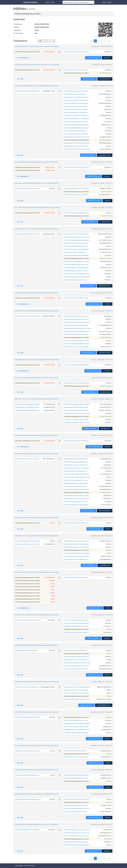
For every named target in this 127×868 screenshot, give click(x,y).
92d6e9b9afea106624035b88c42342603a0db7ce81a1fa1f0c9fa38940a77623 (37, 183)
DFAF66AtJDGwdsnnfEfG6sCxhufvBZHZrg (76, 502)
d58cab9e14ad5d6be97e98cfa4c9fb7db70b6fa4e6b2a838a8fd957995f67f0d (37, 645)
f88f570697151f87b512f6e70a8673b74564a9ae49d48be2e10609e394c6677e (37, 399)
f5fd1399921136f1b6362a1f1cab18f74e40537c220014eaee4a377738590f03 (37, 518)
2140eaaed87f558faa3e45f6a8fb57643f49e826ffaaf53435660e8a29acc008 (36, 293)
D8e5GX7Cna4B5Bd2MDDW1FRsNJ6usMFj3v (77, 125)
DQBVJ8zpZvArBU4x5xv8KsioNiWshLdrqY (76, 471)
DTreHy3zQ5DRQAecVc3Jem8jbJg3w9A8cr (76, 505)
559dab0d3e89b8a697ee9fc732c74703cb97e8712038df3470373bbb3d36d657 (37, 360)
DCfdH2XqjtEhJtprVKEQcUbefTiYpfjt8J (75, 94)
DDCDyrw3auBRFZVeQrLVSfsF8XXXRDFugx (76, 234)
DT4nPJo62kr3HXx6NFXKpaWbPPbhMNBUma (77, 240)
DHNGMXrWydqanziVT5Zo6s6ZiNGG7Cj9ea (76, 483)
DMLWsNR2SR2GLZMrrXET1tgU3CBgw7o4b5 (77, 499)
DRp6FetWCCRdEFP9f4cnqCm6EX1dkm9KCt (77, 189)
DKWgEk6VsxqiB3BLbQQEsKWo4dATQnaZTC (77, 657)
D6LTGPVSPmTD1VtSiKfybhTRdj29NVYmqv (27, 687)
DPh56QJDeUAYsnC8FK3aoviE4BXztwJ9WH (76, 341)
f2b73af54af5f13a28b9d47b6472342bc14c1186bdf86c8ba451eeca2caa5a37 (37, 712)
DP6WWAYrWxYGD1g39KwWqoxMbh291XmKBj (77, 328)
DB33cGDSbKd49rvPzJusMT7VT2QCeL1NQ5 (77, 541)
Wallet (104, 2)
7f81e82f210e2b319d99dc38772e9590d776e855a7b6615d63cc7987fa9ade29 (37, 615)
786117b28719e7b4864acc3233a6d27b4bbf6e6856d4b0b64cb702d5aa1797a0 (37, 208)
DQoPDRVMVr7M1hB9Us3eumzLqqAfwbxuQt (77, 413)
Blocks (47, 2)
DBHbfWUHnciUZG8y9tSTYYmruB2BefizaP (76, 690)
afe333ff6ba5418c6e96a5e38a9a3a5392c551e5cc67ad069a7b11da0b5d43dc (37, 46)
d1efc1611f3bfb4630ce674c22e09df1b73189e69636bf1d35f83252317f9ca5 (36, 378)
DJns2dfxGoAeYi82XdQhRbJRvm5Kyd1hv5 (76, 100)
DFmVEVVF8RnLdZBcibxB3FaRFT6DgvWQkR (76, 496)
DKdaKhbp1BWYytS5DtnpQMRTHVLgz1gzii (76, 842)
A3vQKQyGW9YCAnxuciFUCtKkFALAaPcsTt (76, 559)
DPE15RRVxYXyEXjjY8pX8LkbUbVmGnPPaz (27, 717)
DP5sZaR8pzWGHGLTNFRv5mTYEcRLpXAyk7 (77, 468)
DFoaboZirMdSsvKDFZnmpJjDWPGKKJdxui (76, 459)
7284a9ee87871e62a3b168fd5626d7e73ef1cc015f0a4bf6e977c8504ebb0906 (37, 682)
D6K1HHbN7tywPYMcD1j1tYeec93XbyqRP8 (76, 544)
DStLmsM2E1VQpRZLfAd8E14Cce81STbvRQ (28, 620)
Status (53, 2)
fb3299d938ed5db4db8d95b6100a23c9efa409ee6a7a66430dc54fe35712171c (37, 794)
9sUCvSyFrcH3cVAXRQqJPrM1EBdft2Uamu (76, 620)
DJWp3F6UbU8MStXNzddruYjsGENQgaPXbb (76, 268)
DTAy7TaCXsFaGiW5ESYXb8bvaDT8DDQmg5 (77, 322)
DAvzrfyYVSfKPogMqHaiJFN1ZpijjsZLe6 (75, 131)
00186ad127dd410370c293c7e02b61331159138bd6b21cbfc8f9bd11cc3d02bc (37, 572)
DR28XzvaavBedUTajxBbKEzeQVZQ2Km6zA (28, 189)
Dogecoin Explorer (31, 2)
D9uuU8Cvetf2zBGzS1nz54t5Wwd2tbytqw (76, 103)
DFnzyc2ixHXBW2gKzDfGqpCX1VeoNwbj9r (76, 134)
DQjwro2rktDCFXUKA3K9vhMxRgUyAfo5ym (27, 775)
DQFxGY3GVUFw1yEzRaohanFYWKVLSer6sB (76, 490)
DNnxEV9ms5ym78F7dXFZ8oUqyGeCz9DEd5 (77, 52)
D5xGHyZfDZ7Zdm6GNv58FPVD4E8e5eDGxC (77, 623)
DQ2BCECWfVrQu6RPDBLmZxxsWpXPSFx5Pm (77, 663)
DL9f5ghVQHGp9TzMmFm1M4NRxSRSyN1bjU (77, 687)
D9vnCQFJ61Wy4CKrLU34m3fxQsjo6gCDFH (76, 806)
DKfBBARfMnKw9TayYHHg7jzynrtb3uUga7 (76, 757)
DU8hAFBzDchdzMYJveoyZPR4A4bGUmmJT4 (77, 730)
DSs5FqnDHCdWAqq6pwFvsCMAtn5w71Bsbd (77, 423)
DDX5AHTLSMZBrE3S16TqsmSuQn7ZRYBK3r (28, 316)
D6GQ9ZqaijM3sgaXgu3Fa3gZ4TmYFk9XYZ (76, 146)
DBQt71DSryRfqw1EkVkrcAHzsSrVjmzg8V (76, 70)
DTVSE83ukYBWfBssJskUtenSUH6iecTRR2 (76, 265)
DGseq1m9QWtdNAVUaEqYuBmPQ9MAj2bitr (77, 365)
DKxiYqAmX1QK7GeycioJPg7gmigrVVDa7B (76, 243)
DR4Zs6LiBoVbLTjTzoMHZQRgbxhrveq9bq (27, 407)
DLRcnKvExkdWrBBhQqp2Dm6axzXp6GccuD (76, 128)
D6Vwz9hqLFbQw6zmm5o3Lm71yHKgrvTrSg (77, 833)
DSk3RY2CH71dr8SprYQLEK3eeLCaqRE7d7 (76, 335)
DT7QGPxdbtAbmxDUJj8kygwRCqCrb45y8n (76, 91)
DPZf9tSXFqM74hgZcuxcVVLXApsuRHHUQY (77, 523)
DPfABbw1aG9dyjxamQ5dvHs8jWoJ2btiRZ (76, 325)
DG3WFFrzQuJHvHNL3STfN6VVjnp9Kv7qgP (76, 733)
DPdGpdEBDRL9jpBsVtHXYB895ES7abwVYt (76, 271)
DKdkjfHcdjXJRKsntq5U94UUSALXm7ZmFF (76, 298)
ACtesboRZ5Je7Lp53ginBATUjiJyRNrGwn (76, 751)
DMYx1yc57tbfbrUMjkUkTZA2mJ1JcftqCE (76, 721)
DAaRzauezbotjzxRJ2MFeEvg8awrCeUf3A (76, 407)
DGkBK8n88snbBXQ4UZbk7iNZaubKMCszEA (76, 775)
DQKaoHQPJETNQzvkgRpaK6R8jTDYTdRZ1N (77, 344)
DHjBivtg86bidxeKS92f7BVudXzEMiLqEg (26, 651)
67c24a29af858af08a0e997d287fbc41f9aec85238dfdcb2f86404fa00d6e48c (36, 86)
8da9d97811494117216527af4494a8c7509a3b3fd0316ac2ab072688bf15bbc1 (37, 536)
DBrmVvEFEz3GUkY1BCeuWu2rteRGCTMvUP (77, 693)
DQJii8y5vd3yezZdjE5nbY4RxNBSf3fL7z (75, 252)
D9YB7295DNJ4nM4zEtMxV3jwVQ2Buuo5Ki (76, 727)
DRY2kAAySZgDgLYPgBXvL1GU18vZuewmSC (77, 830)
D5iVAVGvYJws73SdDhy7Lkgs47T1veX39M (27, 544)
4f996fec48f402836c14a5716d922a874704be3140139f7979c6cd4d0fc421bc (37, 746)
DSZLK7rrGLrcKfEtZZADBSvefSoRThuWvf (76, 246)
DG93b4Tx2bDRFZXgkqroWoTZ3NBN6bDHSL (77, 119)
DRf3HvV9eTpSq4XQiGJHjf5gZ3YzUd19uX (76, 122)
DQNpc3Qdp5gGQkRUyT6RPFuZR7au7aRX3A (77, 237)
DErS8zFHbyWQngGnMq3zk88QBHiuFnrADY (76, 462)
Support (109, 2)
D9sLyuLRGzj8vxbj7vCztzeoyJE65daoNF (75, 486)
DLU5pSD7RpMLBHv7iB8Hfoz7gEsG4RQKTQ (76, 474)
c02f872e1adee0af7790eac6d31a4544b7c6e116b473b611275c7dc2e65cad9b (37, 65)
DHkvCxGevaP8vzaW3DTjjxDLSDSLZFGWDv (76, 669)
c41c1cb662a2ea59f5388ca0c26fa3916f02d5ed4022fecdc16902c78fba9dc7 (36, 162)
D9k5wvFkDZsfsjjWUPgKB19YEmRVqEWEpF (27, 830)
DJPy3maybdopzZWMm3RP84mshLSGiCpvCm (77, 553)
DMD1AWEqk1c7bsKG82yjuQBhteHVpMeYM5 (77, 404)
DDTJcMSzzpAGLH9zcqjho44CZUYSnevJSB (76, 319)
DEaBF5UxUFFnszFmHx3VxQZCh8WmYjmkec (28, 751)
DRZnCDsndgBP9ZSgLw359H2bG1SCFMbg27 (77, 556)
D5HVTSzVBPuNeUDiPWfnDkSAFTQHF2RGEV (77, 809)
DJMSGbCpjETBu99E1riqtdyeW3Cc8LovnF (76, 280)
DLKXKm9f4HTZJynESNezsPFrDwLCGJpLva (76, 578)
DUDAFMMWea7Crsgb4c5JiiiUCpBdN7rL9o (76, 465)
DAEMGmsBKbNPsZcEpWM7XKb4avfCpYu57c (77, 699)
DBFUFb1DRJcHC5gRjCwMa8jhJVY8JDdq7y (76, 480)
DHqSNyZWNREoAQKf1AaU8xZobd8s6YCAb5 (77, 143)
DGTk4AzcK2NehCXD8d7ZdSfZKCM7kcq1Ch (77, 666)
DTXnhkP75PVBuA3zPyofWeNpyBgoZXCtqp (77, 213)
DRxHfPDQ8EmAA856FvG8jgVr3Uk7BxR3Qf (76, 256)
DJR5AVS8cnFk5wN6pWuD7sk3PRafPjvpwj (27, 410)
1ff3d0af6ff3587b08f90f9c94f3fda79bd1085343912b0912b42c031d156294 (36, 770)
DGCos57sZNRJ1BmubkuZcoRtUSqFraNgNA (76, 347)
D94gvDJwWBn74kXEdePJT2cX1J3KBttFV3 (76, 195)
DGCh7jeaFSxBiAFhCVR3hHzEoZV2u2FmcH (76, 316)
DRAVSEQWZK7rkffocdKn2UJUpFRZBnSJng (76, 660)
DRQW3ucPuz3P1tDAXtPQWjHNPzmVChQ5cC (77, 274)
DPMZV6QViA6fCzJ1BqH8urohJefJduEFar (27, 459)
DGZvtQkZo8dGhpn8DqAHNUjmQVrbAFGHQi (28, 234)
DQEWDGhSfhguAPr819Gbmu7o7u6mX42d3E (77, 149)
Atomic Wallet (19, 866)
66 (109, 41)
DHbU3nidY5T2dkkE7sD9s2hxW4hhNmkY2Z (27, 91)
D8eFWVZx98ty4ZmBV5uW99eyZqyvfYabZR (77, 137)
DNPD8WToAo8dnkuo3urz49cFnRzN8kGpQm (77, 249)
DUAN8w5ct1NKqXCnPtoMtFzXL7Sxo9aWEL (76, 626)
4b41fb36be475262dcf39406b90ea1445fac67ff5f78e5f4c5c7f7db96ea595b (36, 454)
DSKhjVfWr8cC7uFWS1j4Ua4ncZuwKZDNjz (76, 110)
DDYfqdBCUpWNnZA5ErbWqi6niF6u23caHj (76, 778)
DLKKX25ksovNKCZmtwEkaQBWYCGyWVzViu (77, 632)
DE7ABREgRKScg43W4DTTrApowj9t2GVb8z (76, 547)
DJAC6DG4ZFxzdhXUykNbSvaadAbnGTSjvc (76, 420)
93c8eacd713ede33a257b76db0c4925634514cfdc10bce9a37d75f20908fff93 (37, 824)
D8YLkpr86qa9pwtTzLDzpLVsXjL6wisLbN (75, 651)
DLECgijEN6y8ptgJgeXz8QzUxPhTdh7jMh (76, 106)
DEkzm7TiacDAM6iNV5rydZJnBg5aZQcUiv (76, 113)
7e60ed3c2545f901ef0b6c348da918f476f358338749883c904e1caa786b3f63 (37, 311)
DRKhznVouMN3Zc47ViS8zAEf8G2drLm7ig (76, 410)
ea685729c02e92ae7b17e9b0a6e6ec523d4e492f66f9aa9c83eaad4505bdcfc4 (37, 229)
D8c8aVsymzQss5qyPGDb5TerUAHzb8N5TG (76, 441)
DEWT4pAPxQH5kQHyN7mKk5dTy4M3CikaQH (77, 277)
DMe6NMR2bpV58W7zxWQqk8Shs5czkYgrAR (77, 724)
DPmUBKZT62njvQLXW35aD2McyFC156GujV (77, 262)
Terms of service (29, 866)
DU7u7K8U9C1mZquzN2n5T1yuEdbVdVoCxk (77, 116)
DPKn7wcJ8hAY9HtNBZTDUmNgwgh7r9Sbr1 (77, 836)
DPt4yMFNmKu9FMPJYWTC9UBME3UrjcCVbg (28, 799)
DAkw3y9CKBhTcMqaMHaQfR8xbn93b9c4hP (77, 332)
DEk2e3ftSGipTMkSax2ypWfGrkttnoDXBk (76, 812)
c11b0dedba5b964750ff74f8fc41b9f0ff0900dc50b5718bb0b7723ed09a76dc (36, 435)
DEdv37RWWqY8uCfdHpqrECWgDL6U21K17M (77, 477)
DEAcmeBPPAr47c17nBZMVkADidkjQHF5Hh (76, 97)
